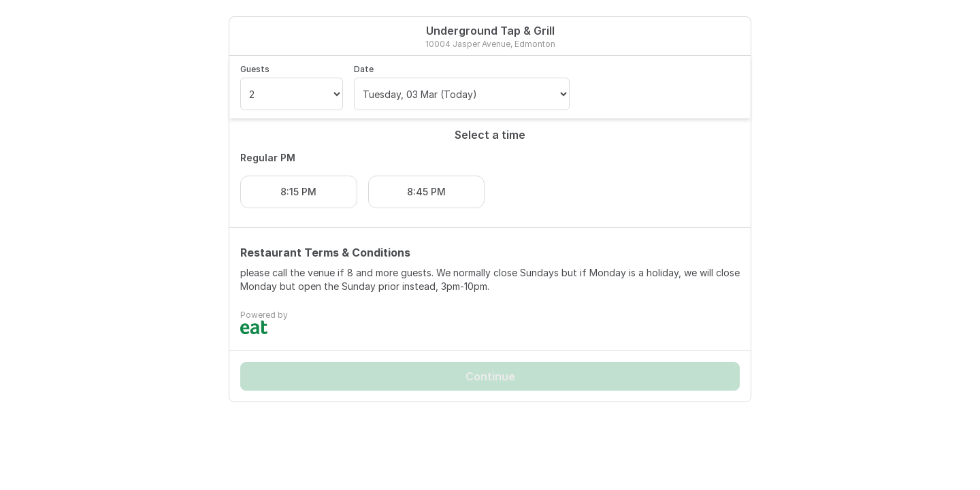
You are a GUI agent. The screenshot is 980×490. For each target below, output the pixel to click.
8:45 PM (426, 192)
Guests (255, 69)
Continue (490, 376)
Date (364, 69)
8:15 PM (298, 192)
